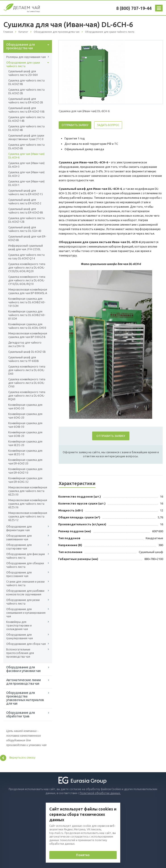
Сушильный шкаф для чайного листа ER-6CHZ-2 (25, 202)
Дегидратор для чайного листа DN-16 (25, 344)
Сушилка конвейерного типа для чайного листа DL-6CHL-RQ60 (27, 396)
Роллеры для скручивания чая (26, 57)
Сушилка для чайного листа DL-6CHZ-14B (26, 119)
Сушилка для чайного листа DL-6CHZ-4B (26, 128)
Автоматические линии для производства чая (24, 682)
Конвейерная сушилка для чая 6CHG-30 (25, 407)
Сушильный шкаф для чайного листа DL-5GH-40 (25, 229)
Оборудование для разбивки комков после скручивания (25, 593)
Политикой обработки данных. (100, 793)
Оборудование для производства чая (21, 46)
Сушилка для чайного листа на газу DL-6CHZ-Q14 (26, 257)
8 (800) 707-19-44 (134, 8)
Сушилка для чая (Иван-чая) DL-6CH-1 (26, 183)
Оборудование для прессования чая (19, 574)
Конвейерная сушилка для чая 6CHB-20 (25, 434)
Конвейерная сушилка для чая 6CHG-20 (25, 416)
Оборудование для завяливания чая (19, 538)
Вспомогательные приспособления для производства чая (20, 653)
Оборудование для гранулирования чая (20, 636)
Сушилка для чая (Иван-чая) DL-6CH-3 (26, 165)
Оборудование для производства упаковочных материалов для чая (25, 698)
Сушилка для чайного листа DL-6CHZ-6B (26, 146)
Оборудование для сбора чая (26, 644)
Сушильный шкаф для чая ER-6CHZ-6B (27, 238)
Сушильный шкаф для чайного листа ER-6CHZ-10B (26, 110)
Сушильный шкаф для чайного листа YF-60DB (24, 359)
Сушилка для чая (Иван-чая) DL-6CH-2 (26, 174)
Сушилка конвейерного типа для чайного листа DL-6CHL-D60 (27, 370)
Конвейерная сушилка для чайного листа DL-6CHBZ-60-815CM (27, 315)
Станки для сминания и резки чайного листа (25, 583)
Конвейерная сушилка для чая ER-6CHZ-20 (25, 462)
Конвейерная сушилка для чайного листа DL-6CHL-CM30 (27, 326)
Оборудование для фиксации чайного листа (26, 556)
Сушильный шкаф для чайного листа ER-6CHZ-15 (26, 192)
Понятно (83, 855)
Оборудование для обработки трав (21, 714)
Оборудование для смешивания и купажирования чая (26, 613)
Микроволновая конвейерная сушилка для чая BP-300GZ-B (28, 335)
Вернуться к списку (18, 758)
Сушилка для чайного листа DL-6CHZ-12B (26, 220)
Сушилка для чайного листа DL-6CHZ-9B (26, 82)
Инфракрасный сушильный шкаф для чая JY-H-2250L (26, 247)
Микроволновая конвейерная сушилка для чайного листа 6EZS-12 (28, 516)
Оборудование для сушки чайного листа (23, 64)
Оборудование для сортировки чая (19, 547)
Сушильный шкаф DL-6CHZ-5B (27, 352)
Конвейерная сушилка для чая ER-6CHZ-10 (25, 471)
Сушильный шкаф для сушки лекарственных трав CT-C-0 (26, 137)
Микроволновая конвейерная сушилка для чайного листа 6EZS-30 (28, 491)
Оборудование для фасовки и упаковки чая (23, 669)
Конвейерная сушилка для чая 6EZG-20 (25, 443)
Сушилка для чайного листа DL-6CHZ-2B (26, 91)
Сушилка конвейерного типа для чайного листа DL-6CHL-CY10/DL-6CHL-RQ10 (27, 280)
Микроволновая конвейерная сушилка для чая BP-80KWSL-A (28, 291)
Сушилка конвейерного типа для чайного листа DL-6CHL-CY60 (27, 383)
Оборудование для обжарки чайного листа (25, 565)
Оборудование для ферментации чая (19, 528)
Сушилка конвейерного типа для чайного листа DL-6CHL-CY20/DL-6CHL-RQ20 (27, 268)
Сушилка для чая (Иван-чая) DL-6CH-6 (26, 156)
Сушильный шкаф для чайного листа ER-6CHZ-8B (26, 211)
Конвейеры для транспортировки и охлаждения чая (19, 625)
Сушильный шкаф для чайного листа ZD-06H (23, 73)
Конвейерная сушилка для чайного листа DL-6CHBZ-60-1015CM (27, 302)
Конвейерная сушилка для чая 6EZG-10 (25, 452)
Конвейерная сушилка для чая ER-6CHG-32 (25, 480)
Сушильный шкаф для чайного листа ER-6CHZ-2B (26, 101)
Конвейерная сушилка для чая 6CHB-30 (25, 425)
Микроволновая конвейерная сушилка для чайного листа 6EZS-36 (28, 504)
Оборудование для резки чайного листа (23, 602)
